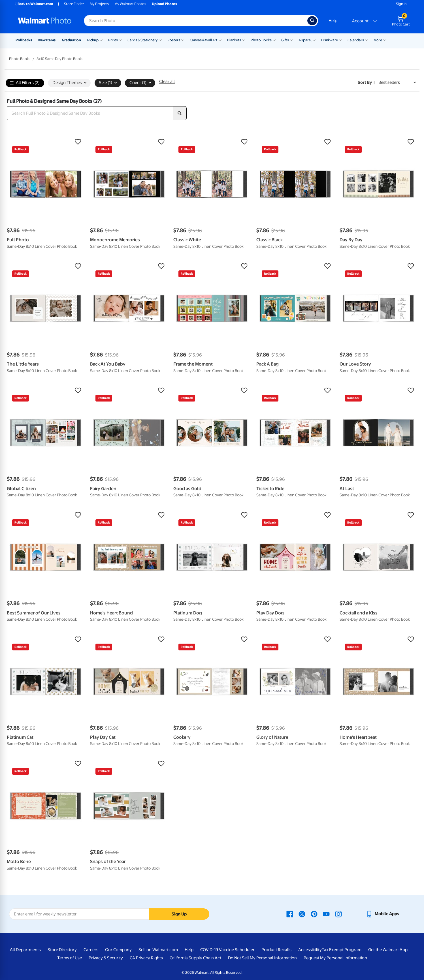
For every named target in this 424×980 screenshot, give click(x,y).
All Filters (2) (25, 83)
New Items (47, 40)
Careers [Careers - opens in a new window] (91, 950)
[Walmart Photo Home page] (45, 21)
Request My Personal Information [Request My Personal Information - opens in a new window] (335, 958)
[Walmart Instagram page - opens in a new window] (338, 914)
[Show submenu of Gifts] (291, 40)
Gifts (285, 40)
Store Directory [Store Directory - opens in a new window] (62, 950)
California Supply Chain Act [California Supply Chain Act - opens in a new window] (195, 958)
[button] (46, 142)
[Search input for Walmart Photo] (196, 21)
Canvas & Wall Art (204, 40)
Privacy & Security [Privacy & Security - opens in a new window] (106, 958)
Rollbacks (24, 40)
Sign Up (179, 914)
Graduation (71, 40)
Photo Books (261, 40)
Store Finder (74, 4)
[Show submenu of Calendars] (367, 40)
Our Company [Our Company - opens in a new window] (118, 950)
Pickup (93, 40)
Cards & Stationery (143, 40)
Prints (113, 40)
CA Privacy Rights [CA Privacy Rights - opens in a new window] (146, 958)
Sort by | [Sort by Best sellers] (366, 82)
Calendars (356, 40)
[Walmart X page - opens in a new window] (302, 914)
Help (333, 21)
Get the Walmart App (388, 950)
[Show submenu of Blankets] (244, 40)
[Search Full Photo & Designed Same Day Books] (90, 113)
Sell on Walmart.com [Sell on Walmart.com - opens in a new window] (158, 950)
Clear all (167, 82)
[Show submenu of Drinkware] (340, 40)
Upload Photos (164, 4)
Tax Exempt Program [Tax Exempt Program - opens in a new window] (342, 950)
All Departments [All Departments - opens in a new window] (25, 950)
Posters (174, 40)
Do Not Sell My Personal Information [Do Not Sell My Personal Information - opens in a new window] (262, 958)
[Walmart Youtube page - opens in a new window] (326, 914)
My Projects (99, 4)
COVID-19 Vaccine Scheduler (227, 950)
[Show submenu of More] (385, 40)
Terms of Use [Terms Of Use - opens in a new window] (70, 958)
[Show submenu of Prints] (120, 40)
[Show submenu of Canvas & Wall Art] (220, 40)
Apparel (305, 40)
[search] (180, 113)
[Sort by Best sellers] (397, 83)
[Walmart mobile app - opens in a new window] (383, 914)
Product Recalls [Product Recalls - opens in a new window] (276, 950)
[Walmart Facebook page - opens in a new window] (290, 914)
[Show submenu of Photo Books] (274, 40)
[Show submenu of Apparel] (314, 40)
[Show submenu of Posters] (183, 40)
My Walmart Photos (130, 4)
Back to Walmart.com (33, 4)
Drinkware (330, 40)
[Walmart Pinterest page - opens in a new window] (314, 914)
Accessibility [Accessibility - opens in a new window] (310, 950)
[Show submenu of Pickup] (101, 40)
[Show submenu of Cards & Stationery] (160, 40)
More (378, 40)
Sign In (401, 4)
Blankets (234, 40)
